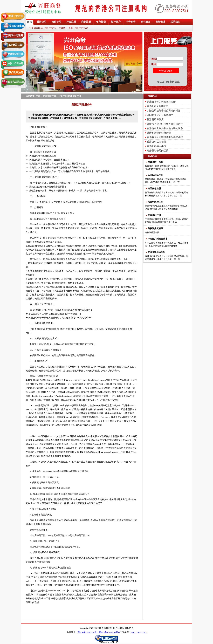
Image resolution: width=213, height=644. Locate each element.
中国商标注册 (154, 215)
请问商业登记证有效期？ (160, 115)
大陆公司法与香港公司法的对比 (164, 111)
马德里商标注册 (155, 175)
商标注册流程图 (155, 228)
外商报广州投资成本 (158, 239)
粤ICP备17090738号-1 (88, 632)
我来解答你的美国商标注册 (161, 102)
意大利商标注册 (155, 202)
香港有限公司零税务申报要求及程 (165, 137)
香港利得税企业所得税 (159, 133)
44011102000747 (139, 632)
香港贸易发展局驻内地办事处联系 (165, 128)
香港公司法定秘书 (156, 142)
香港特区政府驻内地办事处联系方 (165, 124)
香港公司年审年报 (156, 146)
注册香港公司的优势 (158, 151)
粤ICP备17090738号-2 (109, 632)
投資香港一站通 (155, 162)
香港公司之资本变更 (158, 106)
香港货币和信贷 (155, 119)
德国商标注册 (154, 189)
